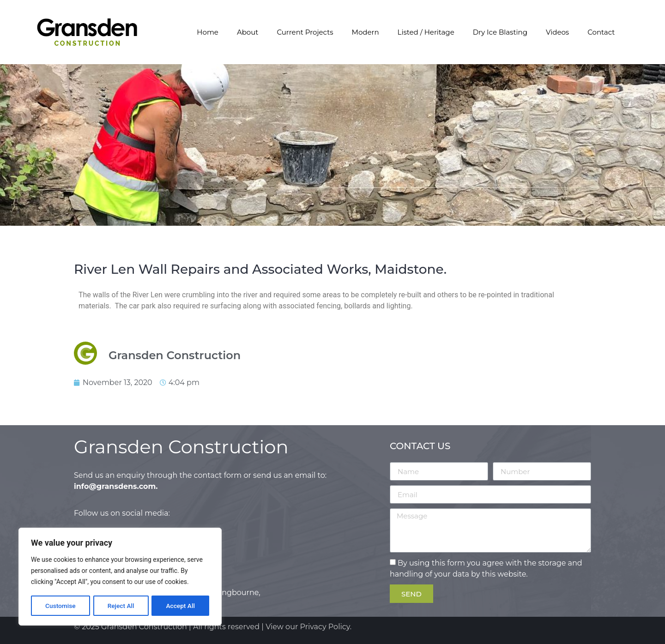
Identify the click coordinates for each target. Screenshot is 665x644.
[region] (120, 577)
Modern (366, 32)
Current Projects (305, 32)
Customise (60, 606)
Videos (557, 32)
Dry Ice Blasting (500, 32)
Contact (601, 32)
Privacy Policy (325, 627)
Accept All (181, 606)
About (248, 32)
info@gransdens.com (115, 486)
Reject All (121, 606)
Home (208, 32)
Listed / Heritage (426, 32)
